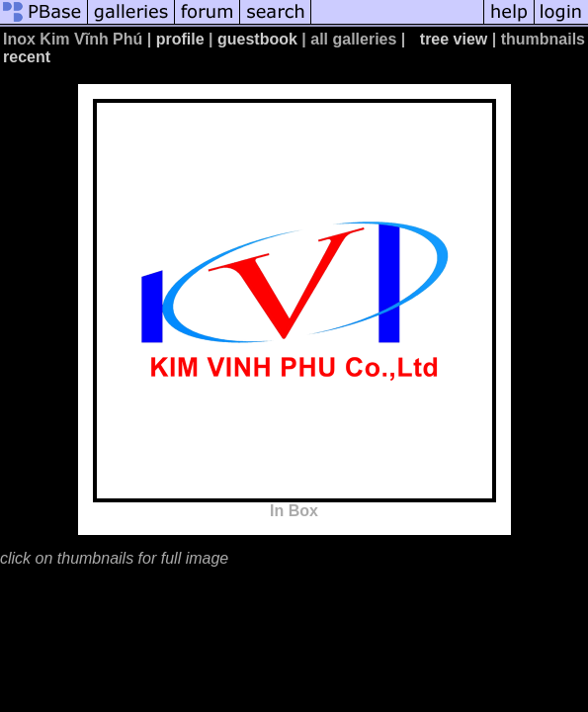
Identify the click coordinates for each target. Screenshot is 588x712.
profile (180, 39)
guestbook (257, 39)
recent (27, 57)
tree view (454, 39)
